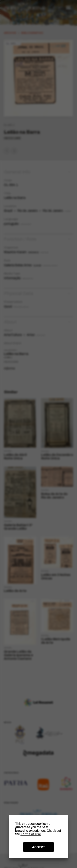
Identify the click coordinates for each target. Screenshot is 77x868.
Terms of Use (31, 834)
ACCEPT (39, 847)
